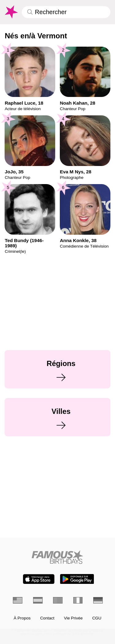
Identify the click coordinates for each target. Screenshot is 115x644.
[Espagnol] (38, 600)
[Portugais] (58, 600)
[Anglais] (18, 600)
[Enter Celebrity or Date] (66, 12)
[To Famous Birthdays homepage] (11, 12)
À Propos (22, 618)
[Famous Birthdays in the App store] (39, 579)
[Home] (57, 557)
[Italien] (78, 600)
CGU (97, 618)
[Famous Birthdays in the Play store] (77, 579)
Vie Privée (73, 618)
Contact (47, 618)
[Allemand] (98, 600)
